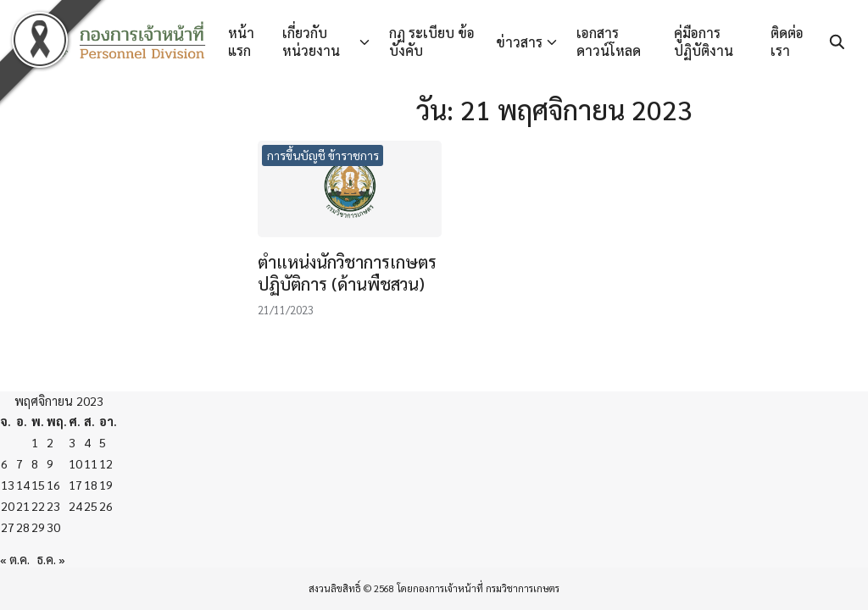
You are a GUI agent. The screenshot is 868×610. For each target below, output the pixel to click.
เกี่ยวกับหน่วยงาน (311, 42)
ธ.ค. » (51, 559)
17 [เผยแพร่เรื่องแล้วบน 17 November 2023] (75, 485)
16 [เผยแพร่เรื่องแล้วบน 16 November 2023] (53, 485)
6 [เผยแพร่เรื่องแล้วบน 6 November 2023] (4, 463)
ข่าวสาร (519, 42)
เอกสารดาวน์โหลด (609, 42)
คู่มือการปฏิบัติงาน (704, 42)
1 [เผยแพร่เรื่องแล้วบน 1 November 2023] (35, 442)
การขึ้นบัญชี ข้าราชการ (323, 155)
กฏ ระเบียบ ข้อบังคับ (432, 42)
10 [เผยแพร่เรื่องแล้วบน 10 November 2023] (75, 463)
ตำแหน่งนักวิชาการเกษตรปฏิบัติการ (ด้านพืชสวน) (347, 273)
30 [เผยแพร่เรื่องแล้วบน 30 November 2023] (53, 527)
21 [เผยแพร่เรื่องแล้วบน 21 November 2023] (23, 506)
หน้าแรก (241, 42)
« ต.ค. (15, 559)
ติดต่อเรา (787, 42)
